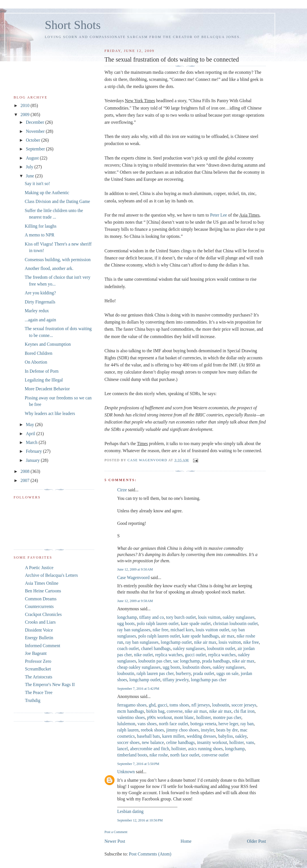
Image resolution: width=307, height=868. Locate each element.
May (30, 424)
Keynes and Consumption (48, 344)
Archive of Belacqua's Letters (51, 575)
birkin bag (155, 711)
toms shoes (179, 705)
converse (175, 711)
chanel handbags (156, 648)
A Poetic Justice (39, 568)
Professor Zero (38, 661)
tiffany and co (152, 617)
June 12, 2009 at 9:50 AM (135, 569)
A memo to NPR (39, 235)
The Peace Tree (39, 692)
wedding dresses (201, 736)
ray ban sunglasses (134, 630)
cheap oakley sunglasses (139, 667)
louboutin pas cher (155, 661)
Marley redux (37, 311)
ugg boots (126, 623)
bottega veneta (203, 724)
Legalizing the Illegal (44, 380)
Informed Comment (43, 646)
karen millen (173, 736)
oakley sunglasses (239, 617)
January (33, 460)
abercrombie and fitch (150, 749)
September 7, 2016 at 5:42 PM (138, 689)
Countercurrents (39, 606)
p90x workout (160, 717)
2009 (25, 115)
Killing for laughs (41, 226)
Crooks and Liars (40, 622)
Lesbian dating (130, 811)
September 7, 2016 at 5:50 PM (138, 764)
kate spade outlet (196, 623)
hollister (203, 717)
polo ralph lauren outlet (158, 623)
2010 (25, 105)
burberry (183, 673)
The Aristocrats (39, 677)
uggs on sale (228, 673)
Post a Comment (116, 832)
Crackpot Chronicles (43, 614)
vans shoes (147, 724)
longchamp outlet (176, 642)
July (30, 167)
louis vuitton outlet (212, 630)
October (34, 140)
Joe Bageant (36, 653)
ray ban (247, 724)
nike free (160, 630)
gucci (162, 705)
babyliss (226, 736)
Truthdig (33, 700)
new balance (153, 742)
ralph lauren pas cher (155, 673)
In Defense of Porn (42, 371)
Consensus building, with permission (58, 260)
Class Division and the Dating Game (57, 201)
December (36, 122)
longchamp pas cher (209, 680)
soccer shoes (128, 742)
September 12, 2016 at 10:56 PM (140, 820)
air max (228, 636)
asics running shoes (205, 749)
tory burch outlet (181, 617)
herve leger (228, 724)
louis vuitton (209, 617)
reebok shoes (153, 730)
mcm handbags (131, 711)
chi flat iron (244, 711)
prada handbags (216, 661)
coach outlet (128, 648)
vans (250, 742)
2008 (25, 471)
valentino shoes (131, 717)
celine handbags (180, 742)
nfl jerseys (201, 705)
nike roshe (159, 755)
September (36, 149)
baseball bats (148, 736)
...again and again (40, 320)
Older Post (256, 841)
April (31, 434)
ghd (152, 705)
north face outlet (174, 724)
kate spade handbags (201, 636)
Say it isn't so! (37, 184)
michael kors (182, 630)
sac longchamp (187, 661)
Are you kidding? (40, 293)
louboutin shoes (196, 667)
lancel (122, 749)
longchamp (127, 617)
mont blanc (184, 717)
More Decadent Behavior (47, 389)
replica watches (169, 655)
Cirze (122, 490)
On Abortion (36, 362)
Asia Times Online (42, 583)
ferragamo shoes (132, 705)
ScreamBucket (38, 669)
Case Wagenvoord (133, 577)
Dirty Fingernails (40, 302)
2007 (25, 480)
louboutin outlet (221, 648)
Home (186, 841)
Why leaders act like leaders (50, 413)
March (32, 442)
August (33, 158)
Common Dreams (41, 599)
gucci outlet (195, 655)
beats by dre (227, 730)
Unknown (126, 772)
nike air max (205, 642)
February (34, 451)
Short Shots (73, 25)
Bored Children (38, 353)
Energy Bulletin (39, 638)
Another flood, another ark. (49, 268)
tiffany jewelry (176, 680)
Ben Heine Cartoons (43, 591)
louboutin (126, 673)
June (30, 176)
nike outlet (144, 655)
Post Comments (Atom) (150, 854)
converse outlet (215, 755)
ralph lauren (128, 730)
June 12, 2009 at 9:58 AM (135, 601)
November (36, 131)
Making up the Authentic (47, 193)
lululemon (126, 724)
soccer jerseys (244, 705)
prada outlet (204, 673)
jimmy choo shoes (182, 730)
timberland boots (132, 755)
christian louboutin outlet (235, 623)
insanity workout (212, 742)
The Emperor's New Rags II (50, 684)
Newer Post (115, 841)
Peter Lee (219, 215)
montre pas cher (227, 717)
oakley (241, 736)
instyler (208, 730)
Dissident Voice (39, 630)
